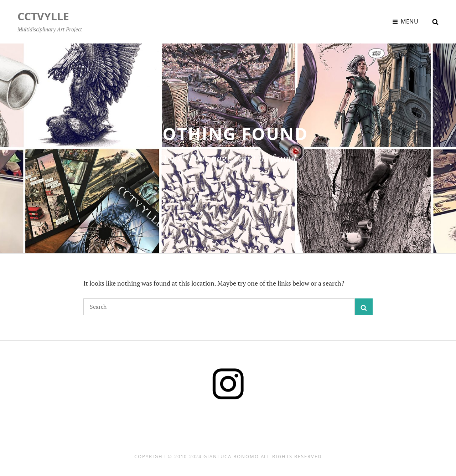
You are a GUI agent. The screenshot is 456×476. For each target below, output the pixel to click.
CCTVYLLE (43, 16)
